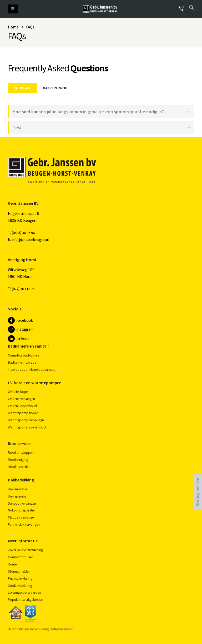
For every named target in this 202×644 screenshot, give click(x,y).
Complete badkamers (24, 355)
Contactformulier (20, 557)
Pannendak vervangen (24, 525)
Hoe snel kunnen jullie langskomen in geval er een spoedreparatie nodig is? (88, 112)
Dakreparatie (55, 88)
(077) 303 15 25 (23, 289)
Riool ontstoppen (21, 453)
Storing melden (19, 571)
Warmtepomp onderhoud (27, 427)
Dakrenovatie (17, 489)
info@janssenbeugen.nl (30, 240)
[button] (13, 9)
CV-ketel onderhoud (22, 406)
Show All (22, 88)
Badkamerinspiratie (22, 362)
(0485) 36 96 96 (23, 233)
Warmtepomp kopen (23, 413)
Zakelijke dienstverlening (25, 550)
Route (12, 564)
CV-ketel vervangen (21, 399)
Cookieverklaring (20, 586)
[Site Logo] (100, 9)
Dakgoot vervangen (22, 503)
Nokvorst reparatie (21, 510)
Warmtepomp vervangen (26, 420)
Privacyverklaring (20, 579)
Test (17, 128)
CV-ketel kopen (19, 392)
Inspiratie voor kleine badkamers (31, 370)
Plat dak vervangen (22, 517)
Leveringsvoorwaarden (24, 592)
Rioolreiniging (18, 460)
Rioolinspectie (18, 467)
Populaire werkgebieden (26, 600)
